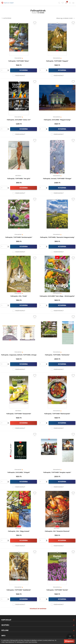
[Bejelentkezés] (70, 3)
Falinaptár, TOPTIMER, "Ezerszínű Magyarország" (57, 237)
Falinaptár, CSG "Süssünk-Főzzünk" (57, 531)
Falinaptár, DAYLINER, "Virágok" (19, 472)
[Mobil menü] (73, 3)
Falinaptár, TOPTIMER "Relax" (19, 61)
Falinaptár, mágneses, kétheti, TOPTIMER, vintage (19, 355)
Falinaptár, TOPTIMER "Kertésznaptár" (19, 237)
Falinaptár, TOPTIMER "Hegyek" (57, 61)
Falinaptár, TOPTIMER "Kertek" (57, 590)
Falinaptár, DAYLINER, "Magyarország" (57, 120)
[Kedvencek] (63, 3)
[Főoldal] (7, 3)
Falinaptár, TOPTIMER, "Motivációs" (57, 355)
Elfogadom (69, 641)
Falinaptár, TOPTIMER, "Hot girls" (19, 179)
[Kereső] (59, 3)
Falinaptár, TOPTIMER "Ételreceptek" (57, 414)
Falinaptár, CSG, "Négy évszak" (19, 531)
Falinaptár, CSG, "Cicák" (19, 296)
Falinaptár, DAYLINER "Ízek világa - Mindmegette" (57, 296)
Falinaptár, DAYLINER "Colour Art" (19, 120)
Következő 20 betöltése (38, 609)
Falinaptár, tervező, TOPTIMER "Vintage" (57, 179)
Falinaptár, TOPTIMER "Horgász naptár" (57, 472)
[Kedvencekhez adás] (35, 23)
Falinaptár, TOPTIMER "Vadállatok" (19, 590)
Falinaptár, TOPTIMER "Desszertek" (19, 414)
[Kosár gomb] (66, 3)
